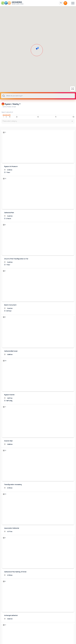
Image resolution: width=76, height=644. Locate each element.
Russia (10, 117)
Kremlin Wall (8, 451)
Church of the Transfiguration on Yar (16, 269)
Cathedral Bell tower (11, 362)
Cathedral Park (9, 223)
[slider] (10, 126)
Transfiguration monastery (13, 495)
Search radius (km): (7, 123)
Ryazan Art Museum (11, 177)
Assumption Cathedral (12, 539)
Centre (5, 117)
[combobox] (38, 107)
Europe (14, 117)
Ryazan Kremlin (9, 405)
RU (61, 3)
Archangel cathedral (11, 626)
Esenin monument (10, 316)
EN (65, 3)
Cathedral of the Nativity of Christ (15, 582)
